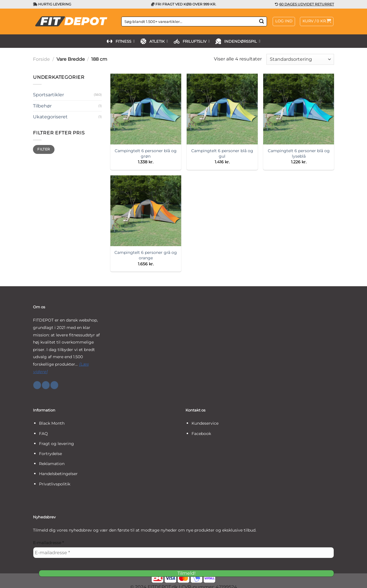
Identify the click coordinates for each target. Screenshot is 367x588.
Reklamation (52, 464)
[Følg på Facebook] (37, 385)
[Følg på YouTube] (54, 385)
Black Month (52, 423)
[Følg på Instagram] (46, 385)
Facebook (201, 434)
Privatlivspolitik (55, 484)
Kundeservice (205, 423)
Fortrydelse (50, 454)
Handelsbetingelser (58, 474)
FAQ (43, 434)
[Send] (261, 21)
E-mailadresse (48, 543)
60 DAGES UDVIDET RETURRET (307, 4)
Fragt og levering (56, 444)
